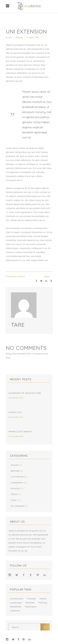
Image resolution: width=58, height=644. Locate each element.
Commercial (17, 477)
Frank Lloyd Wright (20, 432)
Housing (19, 37)
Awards (15, 465)
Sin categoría (17, 506)
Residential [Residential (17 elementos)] (16, 607)
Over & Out (15, 412)
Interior (22, 276)
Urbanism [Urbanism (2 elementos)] (15, 611)
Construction (12, 276)
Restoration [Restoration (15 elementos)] (31, 607)
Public (14, 500)
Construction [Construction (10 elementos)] (17, 599)
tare (10, 37)
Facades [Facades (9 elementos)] (31, 599)
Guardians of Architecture (25, 393)
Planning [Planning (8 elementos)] (43, 603)
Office (14, 494)
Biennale (15, 471)
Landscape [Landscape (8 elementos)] (16, 603)
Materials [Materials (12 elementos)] (30, 603)
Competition (17, 482)
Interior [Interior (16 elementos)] (43, 599)
